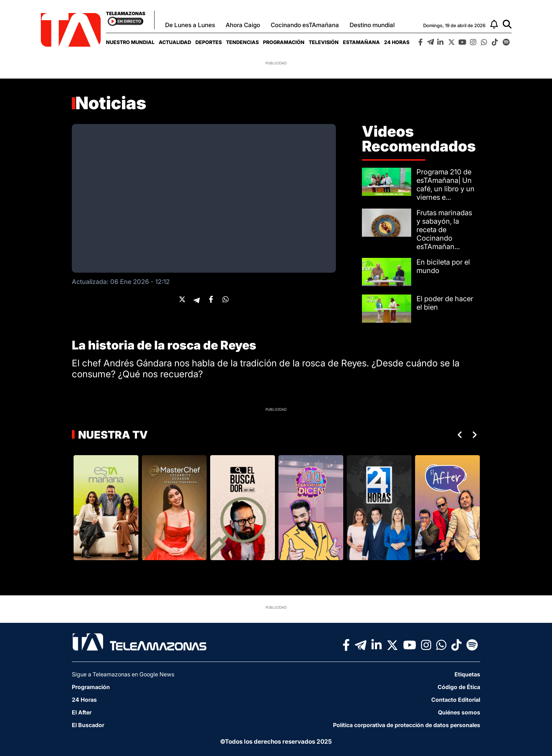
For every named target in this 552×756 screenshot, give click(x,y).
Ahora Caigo (243, 25)
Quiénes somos (459, 712)
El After (82, 712)
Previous (458, 435)
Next (476, 435)
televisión (324, 42)
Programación (284, 42)
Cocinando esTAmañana (305, 25)
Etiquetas (467, 674)
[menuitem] (130, 42)
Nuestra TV (112, 435)
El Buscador (88, 725)
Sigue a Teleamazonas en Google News (123, 674)
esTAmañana (361, 42)
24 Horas (397, 42)
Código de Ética (459, 687)
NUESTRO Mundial (130, 42)
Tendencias (242, 42)
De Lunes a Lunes (190, 25)
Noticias (111, 103)
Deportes (209, 42)
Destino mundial (372, 25)
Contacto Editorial (456, 700)
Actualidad (175, 42)
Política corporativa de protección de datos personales (407, 725)
